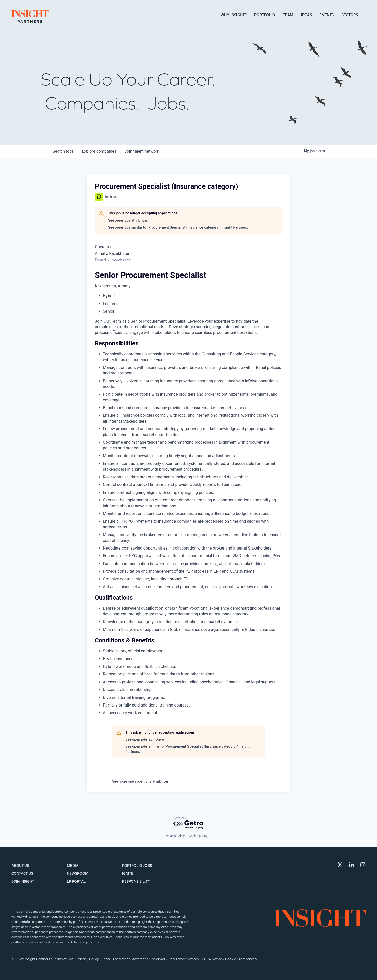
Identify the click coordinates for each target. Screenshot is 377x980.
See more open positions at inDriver (140, 781)
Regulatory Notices (184, 959)
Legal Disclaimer (115, 959)
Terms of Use (64, 959)
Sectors (350, 15)
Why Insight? (234, 15)
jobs (63, 151)
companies (99, 151)
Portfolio (265, 15)
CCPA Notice (212, 959)
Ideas (307, 15)
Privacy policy (175, 836)
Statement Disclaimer (149, 959)
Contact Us (22, 874)
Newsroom (78, 874)
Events (327, 15)
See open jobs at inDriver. (128, 220)
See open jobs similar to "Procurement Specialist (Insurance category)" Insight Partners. (178, 227)
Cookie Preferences (241, 959)
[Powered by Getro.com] (188, 823)
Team (288, 15)
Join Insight (23, 881)
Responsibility (136, 881)
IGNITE (128, 874)
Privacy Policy (88, 959)
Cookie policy (198, 836)
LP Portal (76, 881)
